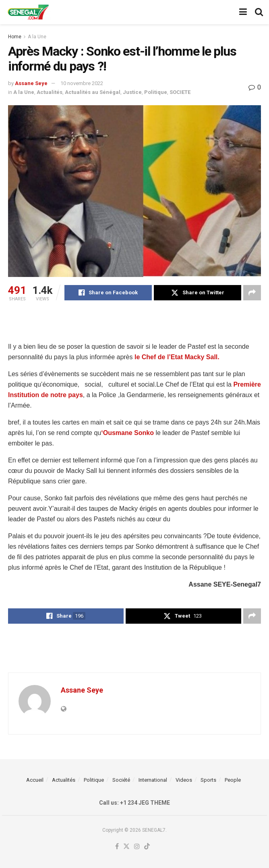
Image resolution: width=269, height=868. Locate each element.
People (233, 780)
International (153, 780)
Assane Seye (31, 83)
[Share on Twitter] (198, 293)
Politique (156, 92)
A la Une (37, 37)
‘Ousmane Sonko (127, 433)
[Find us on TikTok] (147, 847)
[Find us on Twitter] (126, 847)
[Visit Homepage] (28, 12)
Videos (184, 780)
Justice (132, 92)
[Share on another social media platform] (252, 293)
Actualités (50, 92)
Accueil (35, 780)
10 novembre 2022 (82, 83)
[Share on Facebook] (108, 293)
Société (121, 780)
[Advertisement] (134, 321)
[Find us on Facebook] (117, 847)
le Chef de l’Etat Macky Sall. (177, 357)
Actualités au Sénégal (93, 92)
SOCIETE (180, 92)
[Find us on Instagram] (137, 847)
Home (15, 37)
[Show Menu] (243, 12)
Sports (208, 780)
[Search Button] (259, 12)
